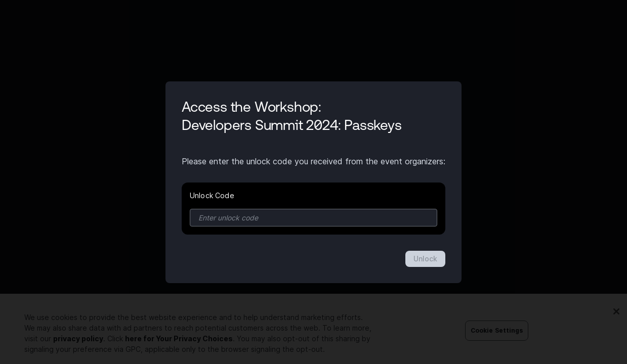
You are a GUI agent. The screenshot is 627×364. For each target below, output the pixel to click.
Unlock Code (212, 195)
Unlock (425, 259)
